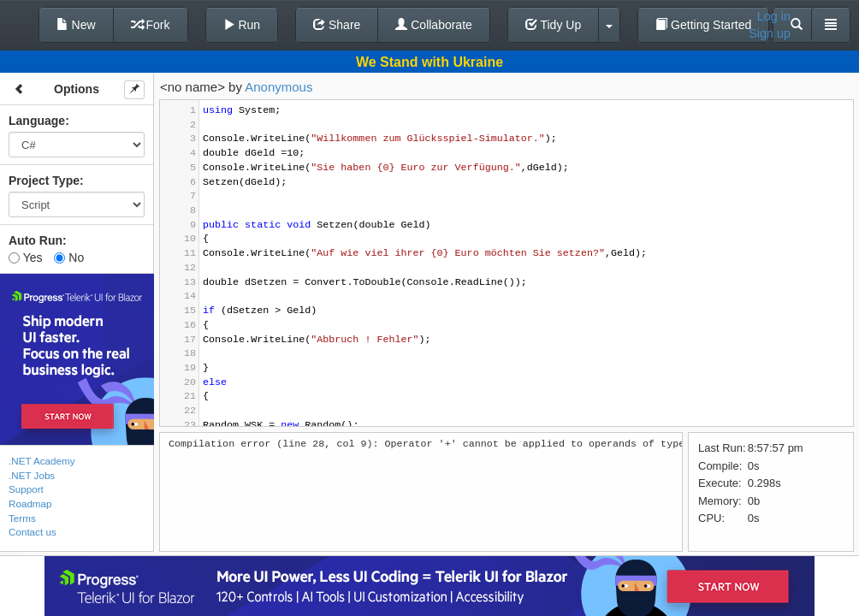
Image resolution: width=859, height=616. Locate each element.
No (69, 258)
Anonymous (278, 87)
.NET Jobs (32, 475)
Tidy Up (553, 25)
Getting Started (703, 25)
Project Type (44, 181)
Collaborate (434, 25)
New (76, 25)
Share (337, 25)
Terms (22, 518)
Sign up (770, 33)
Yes (25, 258)
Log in (774, 16)
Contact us (33, 532)
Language (37, 121)
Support (26, 489)
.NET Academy (42, 461)
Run (242, 25)
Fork (151, 25)
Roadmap (30, 503)
